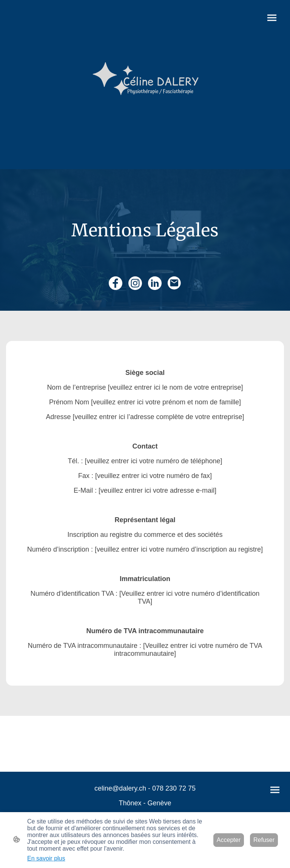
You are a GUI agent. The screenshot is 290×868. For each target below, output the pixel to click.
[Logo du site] (145, 85)
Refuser (264, 840)
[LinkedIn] (155, 283)
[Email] (174, 283)
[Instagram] (135, 283)
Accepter (229, 840)
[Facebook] (116, 283)
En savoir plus (46, 858)
